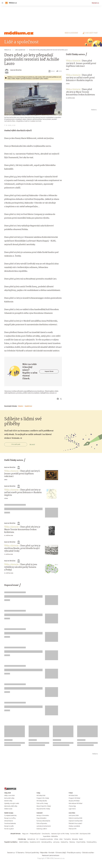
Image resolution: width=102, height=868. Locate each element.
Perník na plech (9, 829)
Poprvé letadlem (42, 818)
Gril (37, 839)
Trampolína (67, 839)
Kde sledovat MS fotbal (75, 803)
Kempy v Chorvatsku (43, 815)
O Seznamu (20, 853)
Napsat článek (49, 371)
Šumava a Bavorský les (43, 821)
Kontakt (51, 853)
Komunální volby (9, 798)
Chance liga (72, 806)
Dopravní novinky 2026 (76, 821)
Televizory (72, 842)
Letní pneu (56, 842)
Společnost (28, 406)
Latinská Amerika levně (44, 826)
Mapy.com (25, 834)
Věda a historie (73, 61)
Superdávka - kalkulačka (50, 836)
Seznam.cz (95, 3)
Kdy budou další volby (11, 806)
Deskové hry (64, 842)
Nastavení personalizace (51, 855)
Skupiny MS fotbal (74, 801)
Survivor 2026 (74, 834)
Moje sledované (71, 33)
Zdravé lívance (9, 821)
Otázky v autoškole (74, 826)
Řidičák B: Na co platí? (75, 823)
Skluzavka (75, 839)
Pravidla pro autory (74, 853)
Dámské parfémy (47, 842)
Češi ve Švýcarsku (42, 823)
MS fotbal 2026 (73, 795)
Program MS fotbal (74, 798)
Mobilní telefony (24, 842)
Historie (20, 406)
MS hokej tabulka (42, 801)
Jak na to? (32, 444)
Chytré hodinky (81, 842)
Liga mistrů (72, 809)
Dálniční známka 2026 (75, 818)
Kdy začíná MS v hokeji (43, 809)
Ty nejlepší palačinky (10, 815)
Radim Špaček (16, 70)
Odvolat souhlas (88, 853)
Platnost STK (73, 829)
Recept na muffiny (10, 818)
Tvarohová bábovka (10, 823)
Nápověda (44, 853)
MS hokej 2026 (41, 795)
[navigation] (2, 3)
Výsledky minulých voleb (12, 803)
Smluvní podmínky (32, 853)
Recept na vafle (9, 826)
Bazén (81, 839)
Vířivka (56, 839)
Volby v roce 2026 (9, 795)
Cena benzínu (46, 834)
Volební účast (8, 809)
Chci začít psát (90, 33)
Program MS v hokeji (43, 798)
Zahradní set (31, 839)
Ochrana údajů (61, 853)
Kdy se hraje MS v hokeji (44, 806)
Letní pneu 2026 (74, 815)
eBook (51, 71)
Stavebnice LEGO (35, 842)
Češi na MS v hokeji (42, 803)
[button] (33, 99)
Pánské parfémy (92, 842)
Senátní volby (8, 801)
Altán (61, 839)
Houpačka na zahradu (46, 839)
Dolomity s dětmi (42, 829)
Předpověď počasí (35, 834)
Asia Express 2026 (85, 834)
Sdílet (59, 71)
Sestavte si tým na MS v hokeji (60, 834)
